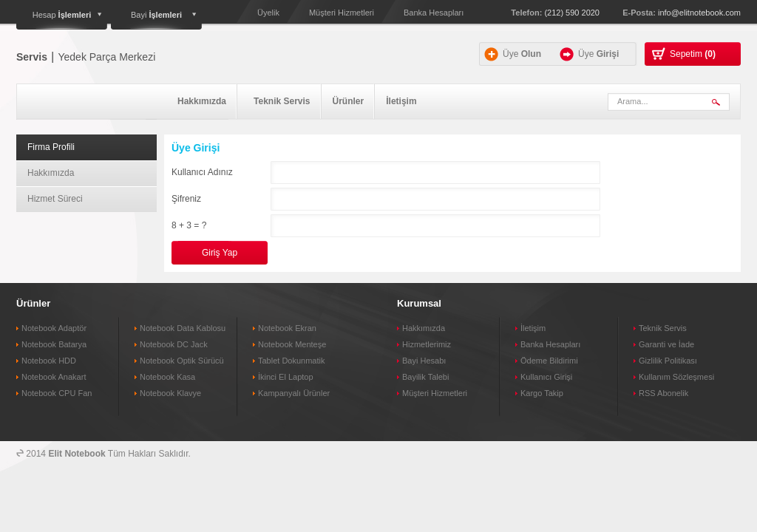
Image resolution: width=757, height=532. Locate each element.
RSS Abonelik (663, 393)
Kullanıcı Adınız (202, 172)
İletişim (401, 101)
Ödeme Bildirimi (549, 361)
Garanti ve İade (666, 344)
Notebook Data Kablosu (183, 328)
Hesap (62, 15)
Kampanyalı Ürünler (294, 393)
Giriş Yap (220, 253)
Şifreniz (186, 199)
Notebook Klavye (170, 393)
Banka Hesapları (434, 13)
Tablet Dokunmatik (292, 361)
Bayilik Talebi (425, 377)
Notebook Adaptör (54, 328)
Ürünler (349, 101)
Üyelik (268, 13)
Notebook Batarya (54, 344)
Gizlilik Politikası (668, 361)
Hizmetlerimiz (427, 344)
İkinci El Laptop (286, 377)
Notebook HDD (49, 361)
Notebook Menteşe (292, 344)
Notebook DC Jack (174, 344)
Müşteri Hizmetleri (342, 13)
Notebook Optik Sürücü (182, 361)
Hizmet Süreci (55, 199)
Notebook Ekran (287, 328)
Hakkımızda (202, 101)
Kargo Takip (542, 393)
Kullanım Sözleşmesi (676, 377)
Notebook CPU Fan (57, 393)
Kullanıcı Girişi (546, 377)
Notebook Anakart (54, 377)
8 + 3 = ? (189, 225)
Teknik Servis (282, 101)
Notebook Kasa (167, 377)
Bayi (156, 15)
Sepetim (693, 54)
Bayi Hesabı (424, 361)
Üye (522, 54)
